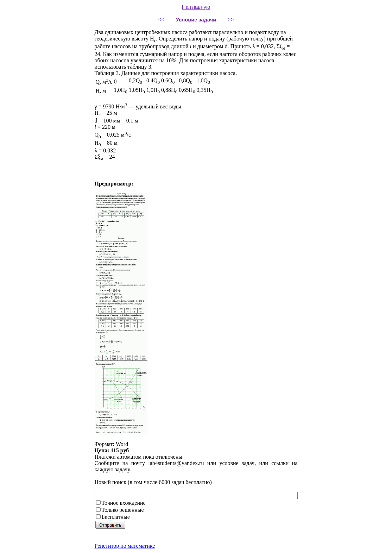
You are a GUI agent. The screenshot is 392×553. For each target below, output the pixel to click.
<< (162, 20)
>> (230, 20)
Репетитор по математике (125, 546)
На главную (196, 7)
